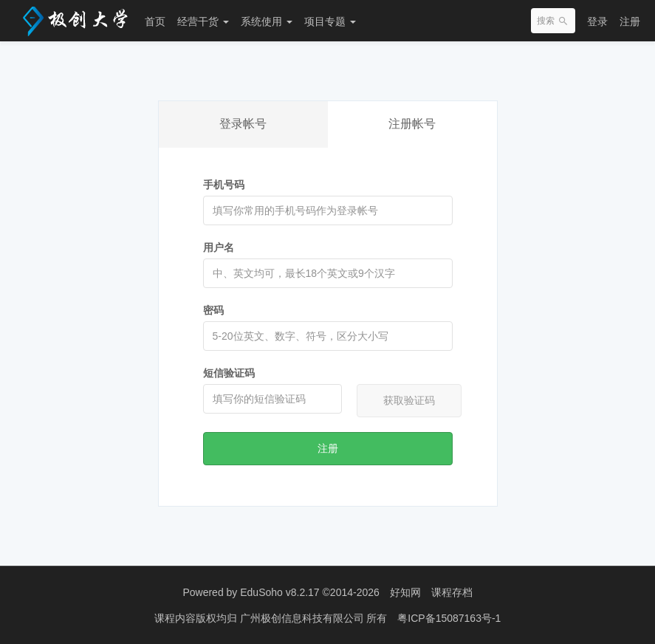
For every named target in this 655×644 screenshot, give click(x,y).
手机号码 (224, 185)
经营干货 (203, 21)
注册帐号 (412, 124)
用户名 (219, 247)
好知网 (405, 592)
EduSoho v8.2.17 (280, 592)
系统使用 (267, 21)
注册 (630, 21)
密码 (213, 310)
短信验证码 (229, 373)
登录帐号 (243, 124)
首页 (155, 21)
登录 (597, 21)
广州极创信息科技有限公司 (304, 618)
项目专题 (330, 21)
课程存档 (452, 592)
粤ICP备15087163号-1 (449, 618)
